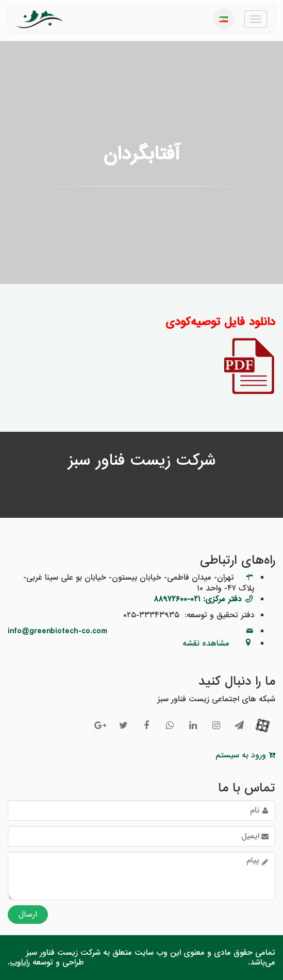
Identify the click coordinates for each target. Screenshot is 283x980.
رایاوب (20, 962)
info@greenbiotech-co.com (57, 631)
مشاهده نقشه (206, 644)
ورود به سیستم (245, 755)
